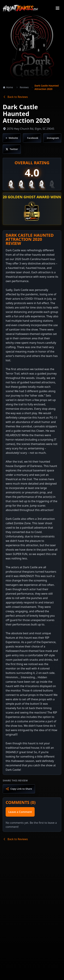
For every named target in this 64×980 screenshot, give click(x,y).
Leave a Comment (20, 812)
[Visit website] (12, 138)
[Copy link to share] (19, 789)
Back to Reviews (15, 97)
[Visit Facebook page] (32, 138)
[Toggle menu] (58, 8)
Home (8, 87)
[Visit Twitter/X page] (12, 149)
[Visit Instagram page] (52, 138)
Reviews (24, 87)
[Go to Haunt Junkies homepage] (20, 8)
